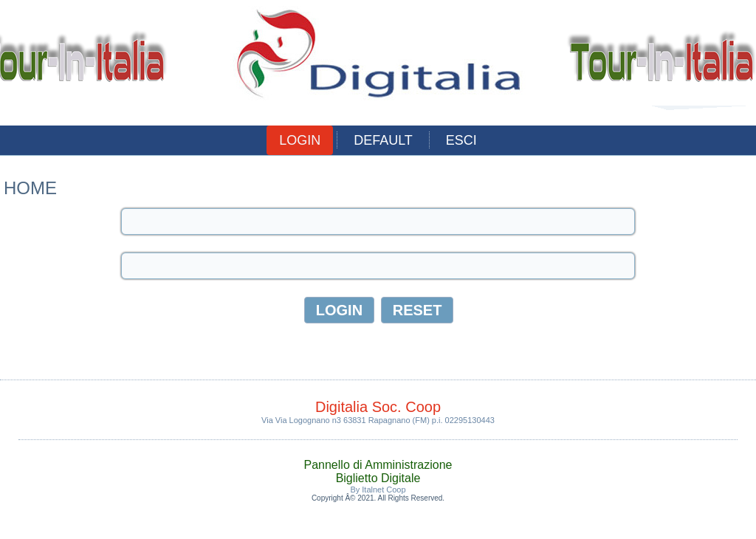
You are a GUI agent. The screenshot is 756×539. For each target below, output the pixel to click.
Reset (417, 310)
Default (383, 140)
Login (300, 140)
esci (461, 140)
